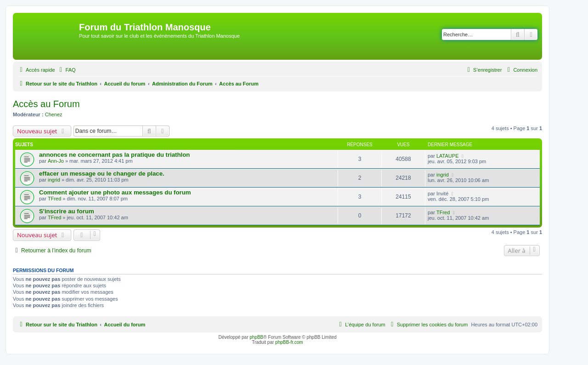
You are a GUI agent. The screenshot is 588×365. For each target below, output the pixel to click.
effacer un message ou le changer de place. (102, 174)
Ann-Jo (56, 161)
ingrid (54, 180)
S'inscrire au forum (67, 211)
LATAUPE (448, 156)
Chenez (54, 114)
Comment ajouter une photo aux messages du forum (115, 192)
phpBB (256, 337)
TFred (54, 199)
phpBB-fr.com (289, 342)
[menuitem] (67, 70)
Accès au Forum (46, 104)
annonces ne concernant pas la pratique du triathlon (114, 155)
